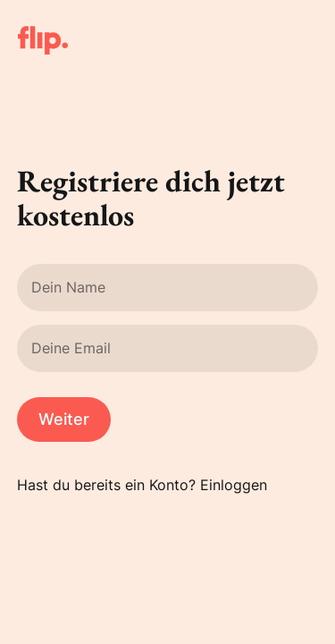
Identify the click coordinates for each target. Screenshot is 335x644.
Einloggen (234, 485)
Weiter (64, 419)
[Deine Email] (168, 348)
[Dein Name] (168, 288)
